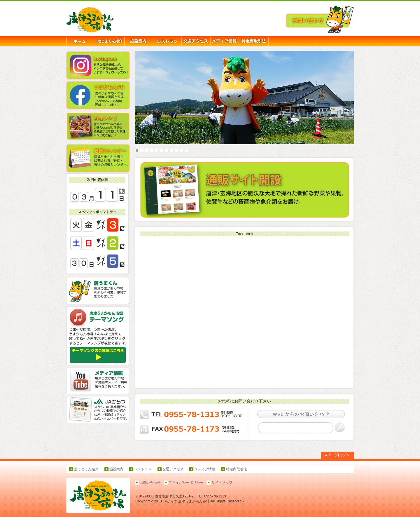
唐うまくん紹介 (86, 469)
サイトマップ (222, 483)
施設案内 (116, 469)
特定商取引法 (237, 469)
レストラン (143, 469)
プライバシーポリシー (186, 483)
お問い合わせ (150, 483)
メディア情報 (205, 469)
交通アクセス (173, 469)
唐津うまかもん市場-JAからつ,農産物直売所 (97, 20)
